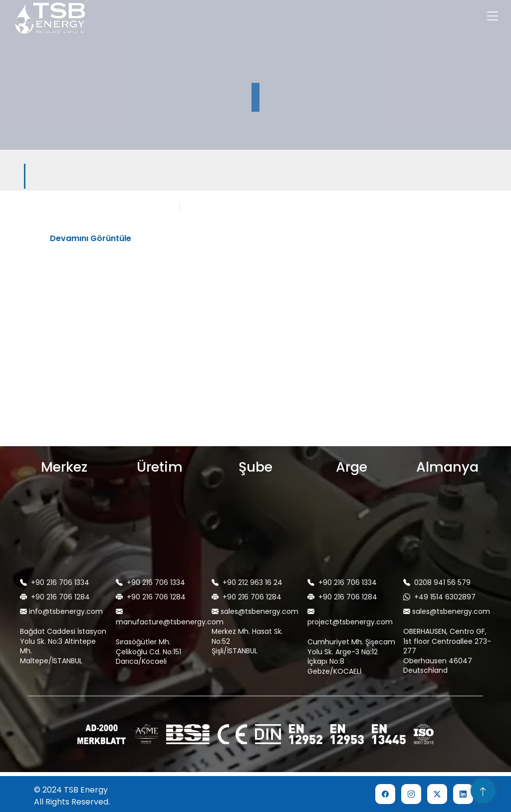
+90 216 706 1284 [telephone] (55, 597)
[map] (64, 536)
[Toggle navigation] (493, 17)
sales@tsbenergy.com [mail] (255, 611)
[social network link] (385, 794)
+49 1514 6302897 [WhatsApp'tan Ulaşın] (439, 597)
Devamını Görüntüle (91, 238)
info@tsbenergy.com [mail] (61, 611)
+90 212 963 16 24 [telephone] (247, 582)
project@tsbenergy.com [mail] (350, 617)
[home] (47, 17)
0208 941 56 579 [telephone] (437, 582)
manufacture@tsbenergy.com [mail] (163, 617)
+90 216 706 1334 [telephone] (55, 582)
